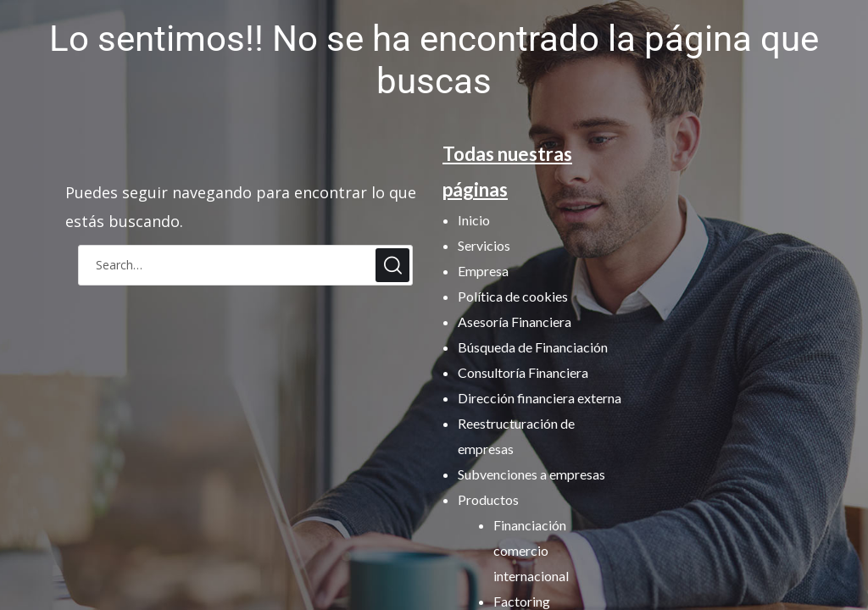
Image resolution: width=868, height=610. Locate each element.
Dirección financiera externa (540, 398)
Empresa (483, 271)
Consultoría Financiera (523, 372)
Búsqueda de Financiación (533, 347)
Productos (488, 499)
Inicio (474, 220)
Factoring (522, 601)
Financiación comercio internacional (531, 550)
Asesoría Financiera (515, 322)
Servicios (484, 245)
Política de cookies (513, 296)
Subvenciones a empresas (531, 474)
